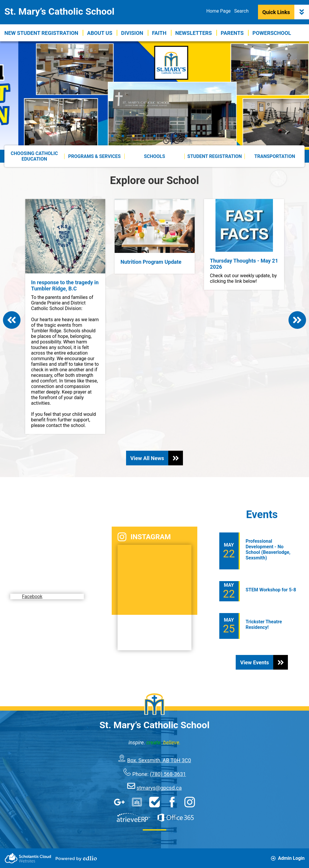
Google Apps (119, 802)
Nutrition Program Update (151, 262)
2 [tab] (123, 136)
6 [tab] (165, 136)
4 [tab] (144, 136)
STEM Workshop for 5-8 (271, 590)
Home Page (219, 11)
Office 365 (176, 818)
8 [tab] (186, 136)
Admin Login (288, 858)
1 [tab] (112, 136)
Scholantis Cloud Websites (28, 858)
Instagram (144, 537)
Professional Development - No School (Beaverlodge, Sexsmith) (268, 549)
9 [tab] (197, 136)
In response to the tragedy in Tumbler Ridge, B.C (65, 285)
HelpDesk (154, 802)
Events (262, 515)
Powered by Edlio (76, 858)
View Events (264, 662)
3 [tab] (133, 136)
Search (241, 11)
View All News (157, 458)
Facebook (34, 585)
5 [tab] (154, 136)
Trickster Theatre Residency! (264, 624)
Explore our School (154, 181)
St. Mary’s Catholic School (59, 11)
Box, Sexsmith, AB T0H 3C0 (159, 760)
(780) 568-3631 (168, 774)
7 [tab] (176, 136)
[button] (100, 33)
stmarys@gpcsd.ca (159, 788)
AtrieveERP (133, 818)
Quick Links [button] (286, 12)
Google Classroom (137, 802)
